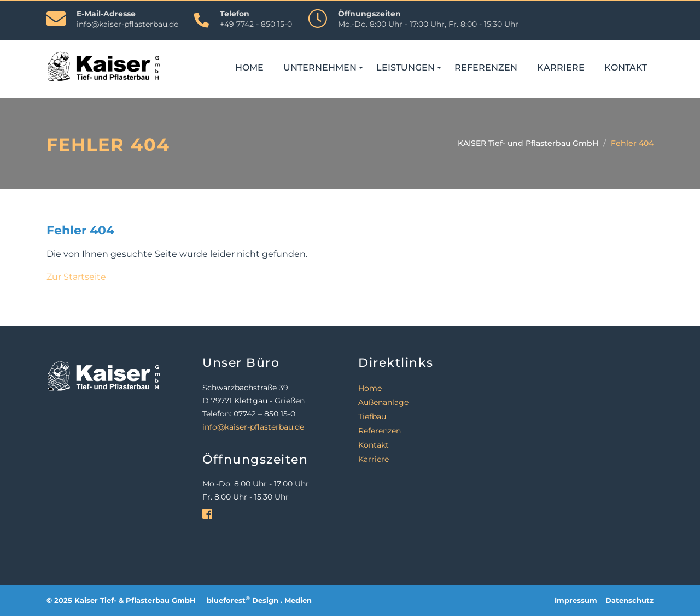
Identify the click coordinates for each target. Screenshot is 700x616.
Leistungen (406, 68)
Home (249, 68)
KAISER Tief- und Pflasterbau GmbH (528, 143)
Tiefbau (372, 416)
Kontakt (626, 68)
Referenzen (486, 68)
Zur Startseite (76, 277)
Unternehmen (320, 68)
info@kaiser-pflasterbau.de (127, 24)
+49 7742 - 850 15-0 (256, 24)
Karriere (561, 68)
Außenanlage (383, 402)
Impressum (576, 600)
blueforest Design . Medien (259, 600)
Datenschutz (629, 600)
